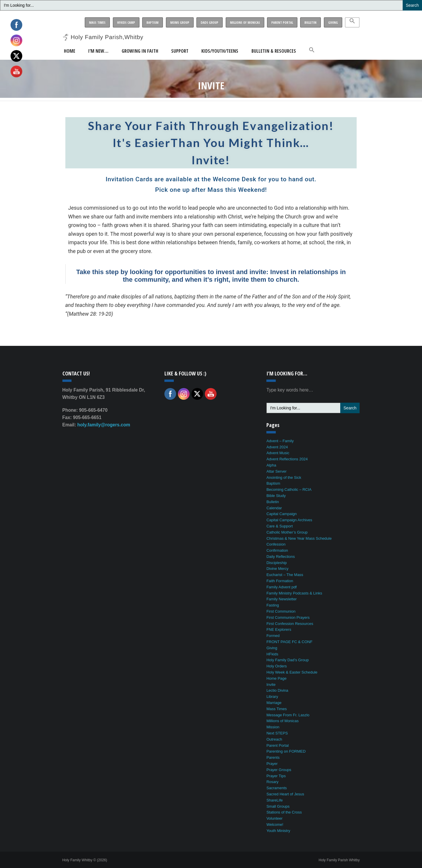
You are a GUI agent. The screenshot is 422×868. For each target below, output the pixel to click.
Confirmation (277, 550)
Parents (273, 757)
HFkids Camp (126, 22)
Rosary (272, 782)
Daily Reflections (281, 557)
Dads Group (210, 22)
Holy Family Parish (339, 860)
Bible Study (276, 496)
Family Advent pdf (281, 587)
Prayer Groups (279, 770)
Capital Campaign (281, 514)
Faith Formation (280, 581)
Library (272, 697)
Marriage (274, 703)
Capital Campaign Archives (289, 520)
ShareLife (275, 800)
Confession (276, 544)
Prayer (272, 764)
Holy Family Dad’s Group (287, 660)
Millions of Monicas (245, 22)
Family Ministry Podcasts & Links (294, 593)
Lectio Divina (277, 690)
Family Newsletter (281, 599)
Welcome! (275, 825)
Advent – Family (280, 441)
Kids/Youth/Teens (220, 51)
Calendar (274, 508)
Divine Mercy (277, 569)
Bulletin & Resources (274, 51)
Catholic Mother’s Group (287, 532)
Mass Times (97, 22)
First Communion (281, 611)
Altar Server (276, 471)
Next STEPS (277, 733)
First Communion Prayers (288, 617)
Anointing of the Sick (284, 477)
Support (180, 51)
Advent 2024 (277, 447)
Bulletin (310, 22)
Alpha (271, 465)
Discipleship (276, 563)
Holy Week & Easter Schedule (292, 672)
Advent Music (278, 453)
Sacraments (276, 788)
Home (70, 51)
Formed (273, 636)
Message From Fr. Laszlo (288, 715)
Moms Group (180, 22)
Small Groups (278, 806)
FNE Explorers (279, 629)
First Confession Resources (290, 624)
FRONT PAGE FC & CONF (289, 642)
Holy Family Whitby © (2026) (85, 860)
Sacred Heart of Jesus (285, 794)
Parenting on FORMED (286, 751)
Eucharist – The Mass (285, 575)
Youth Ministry (278, 831)
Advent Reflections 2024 (287, 459)
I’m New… (98, 51)
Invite (271, 685)
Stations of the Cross (284, 812)
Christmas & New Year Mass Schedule (299, 538)
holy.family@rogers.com (104, 425)
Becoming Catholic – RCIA (289, 489)
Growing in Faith (140, 51)
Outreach (274, 739)
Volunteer (274, 818)
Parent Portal (282, 22)
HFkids (272, 654)
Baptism (153, 22)
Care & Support (280, 526)
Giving (333, 22)
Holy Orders (276, 666)
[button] (352, 22)
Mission (273, 727)
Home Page (276, 678)
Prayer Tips (276, 776)
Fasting (273, 605)
